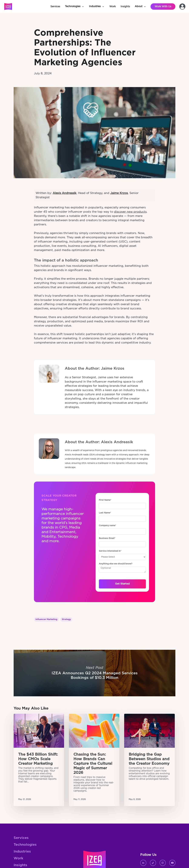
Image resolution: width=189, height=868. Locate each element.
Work (18, 858)
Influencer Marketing (46, 619)
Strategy (66, 619)
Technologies (25, 845)
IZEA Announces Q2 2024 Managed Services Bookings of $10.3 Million (94, 673)
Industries (22, 852)
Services (21, 838)
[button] (75, 7)
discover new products (130, 212)
